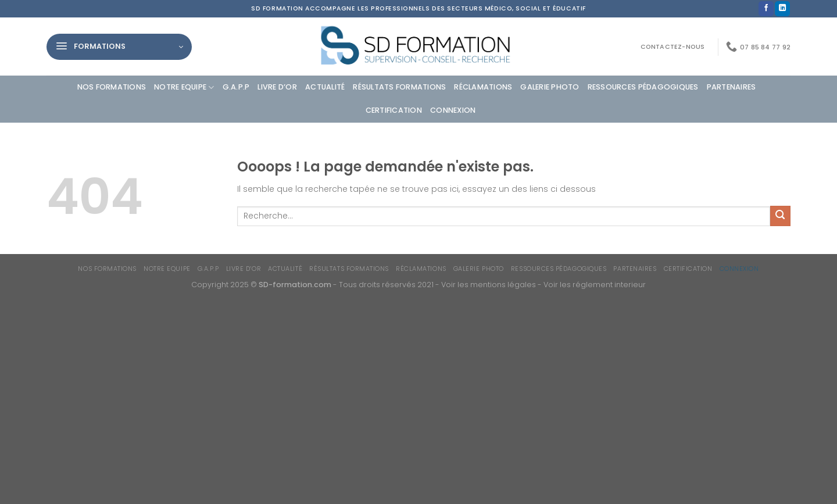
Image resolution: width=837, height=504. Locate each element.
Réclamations (483, 87)
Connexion (453, 110)
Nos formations (112, 87)
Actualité (325, 87)
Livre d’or (277, 87)
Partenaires (732, 87)
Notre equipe (184, 87)
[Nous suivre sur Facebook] (766, 9)
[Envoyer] (780, 216)
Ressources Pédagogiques (643, 87)
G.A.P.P (236, 87)
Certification (394, 110)
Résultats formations (399, 87)
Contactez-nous (673, 47)
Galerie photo (550, 87)
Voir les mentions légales (489, 285)
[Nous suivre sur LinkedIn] (782, 9)
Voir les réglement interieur (595, 285)
